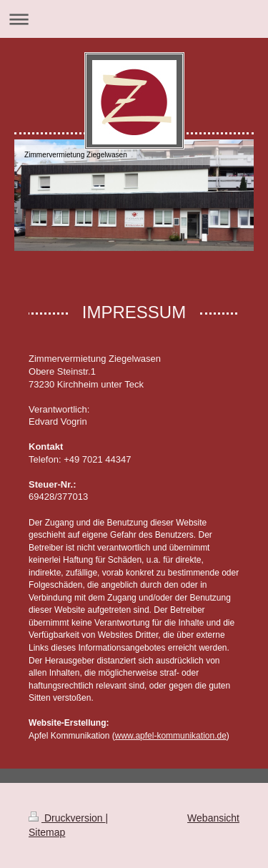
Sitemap (47, 832)
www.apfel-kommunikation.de (171, 736)
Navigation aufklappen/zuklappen (134, 19)
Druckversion (67, 818)
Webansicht (213, 818)
